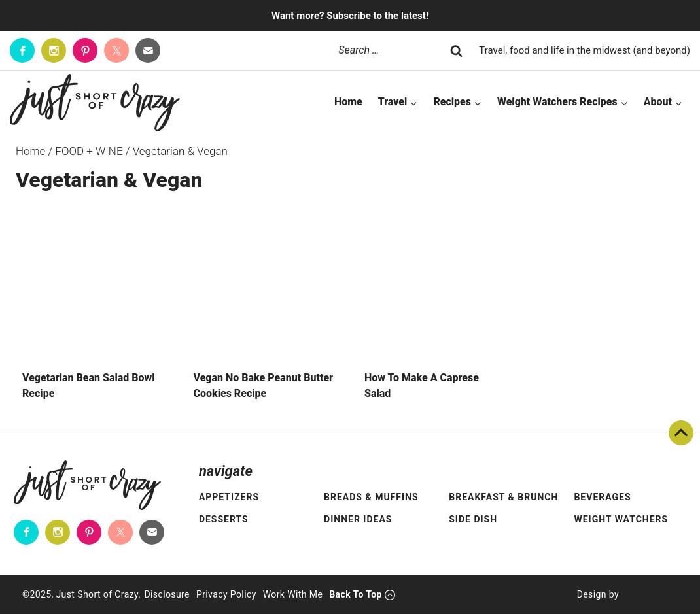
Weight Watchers (621, 519)
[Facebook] (22, 50)
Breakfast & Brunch (503, 497)
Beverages (602, 497)
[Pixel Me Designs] (648, 594)
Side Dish (473, 519)
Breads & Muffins (371, 497)
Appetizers (229, 497)
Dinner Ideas (358, 519)
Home (348, 102)
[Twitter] (116, 50)
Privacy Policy (226, 594)
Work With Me (293, 594)
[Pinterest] (85, 50)
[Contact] (148, 50)
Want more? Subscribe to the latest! (350, 16)
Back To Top (681, 433)
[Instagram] (54, 50)
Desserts (224, 519)
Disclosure (167, 594)
